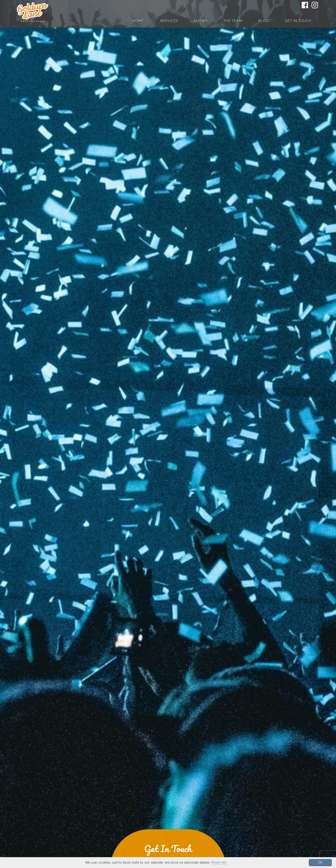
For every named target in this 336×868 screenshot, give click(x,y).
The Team (233, 21)
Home (138, 21)
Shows (201, 21)
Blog (264, 21)
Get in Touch (298, 21)
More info (219, 862)
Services (169, 21)
